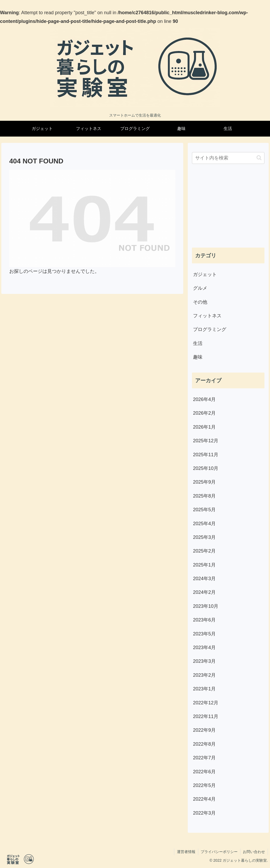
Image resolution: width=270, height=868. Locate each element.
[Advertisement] (228, 206)
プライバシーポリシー (219, 852)
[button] (259, 158)
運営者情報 (186, 852)
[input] (228, 158)
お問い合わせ (254, 852)
